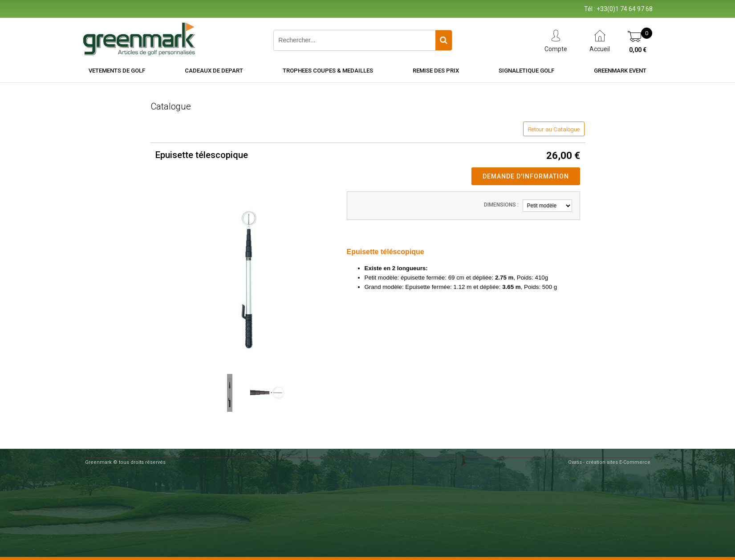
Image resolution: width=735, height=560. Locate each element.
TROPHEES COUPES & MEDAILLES (328, 71)
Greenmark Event (620, 71)
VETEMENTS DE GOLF (117, 71)
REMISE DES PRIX (436, 71)
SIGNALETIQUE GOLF (526, 71)
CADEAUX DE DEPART (214, 71)
